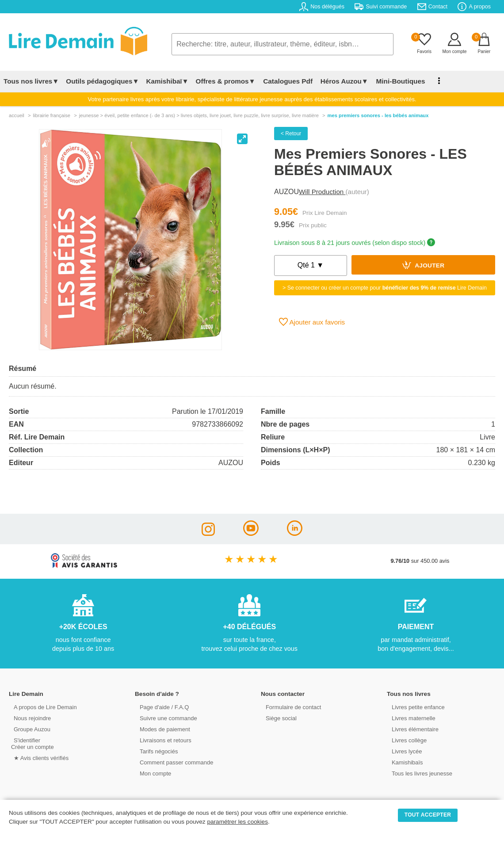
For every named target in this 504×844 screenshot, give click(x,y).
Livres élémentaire (412, 729)
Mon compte (153, 773)
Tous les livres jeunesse (419, 773)
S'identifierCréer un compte (32, 743)
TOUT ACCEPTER (428, 815)
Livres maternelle (410, 718)
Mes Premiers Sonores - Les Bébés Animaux (378, 115)
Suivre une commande (165, 718)
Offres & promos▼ (226, 81)
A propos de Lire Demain (42, 707)
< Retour (291, 134)
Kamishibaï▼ (168, 81)
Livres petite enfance (415, 707)
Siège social (278, 718)
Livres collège (406, 740)
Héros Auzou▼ (342, 81)
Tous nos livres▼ (31, 81)
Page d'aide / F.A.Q (161, 707)
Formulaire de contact (290, 707)
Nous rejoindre (29, 718)
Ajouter (424, 265)
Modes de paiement (162, 729)
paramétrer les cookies (237, 822)
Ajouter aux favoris (312, 322)
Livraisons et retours (162, 740)
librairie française (52, 115)
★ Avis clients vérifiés (38, 758)
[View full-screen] (242, 139)
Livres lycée (404, 751)
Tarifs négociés (156, 751)
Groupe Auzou (29, 729)
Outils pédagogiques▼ (102, 81)
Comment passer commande (173, 762)
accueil (17, 115)
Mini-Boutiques (397, 81)
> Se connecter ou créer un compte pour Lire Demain (385, 288)
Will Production (322, 192)
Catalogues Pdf (287, 81)
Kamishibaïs (405, 762)
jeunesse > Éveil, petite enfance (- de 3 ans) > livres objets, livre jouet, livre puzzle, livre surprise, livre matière (199, 115)
